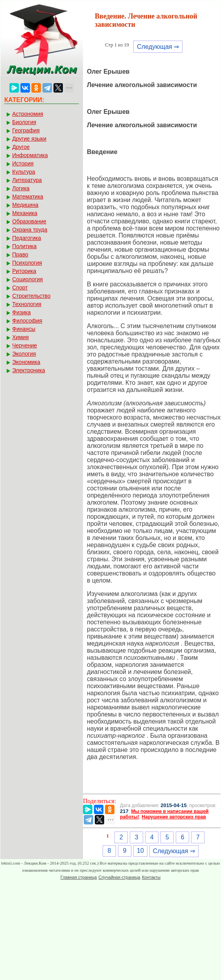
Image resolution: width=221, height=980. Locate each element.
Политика (24, 246)
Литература (27, 180)
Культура (24, 172)
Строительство (31, 296)
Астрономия (28, 114)
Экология (24, 354)
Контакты (151, 877)
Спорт (20, 288)
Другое (21, 147)
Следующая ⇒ (158, 47)
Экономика (26, 362)
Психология (27, 263)
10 (140, 851)
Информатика (30, 155)
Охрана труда (30, 230)
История (23, 163)
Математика (28, 197)
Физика (21, 312)
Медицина (25, 205)
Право (20, 254)
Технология (27, 304)
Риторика (24, 271)
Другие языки (29, 139)
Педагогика (27, 238)
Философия (27, 321)
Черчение (25, 345)
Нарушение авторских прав (174, 817)
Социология (28, 279)
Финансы (24, 329)
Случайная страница (119, 877)
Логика (21, 188)
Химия (20, 337)
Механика (25, 213)
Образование (29, 221)
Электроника (29, 370)
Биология (24, 122)
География (26, 130)
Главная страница (79, 877)
